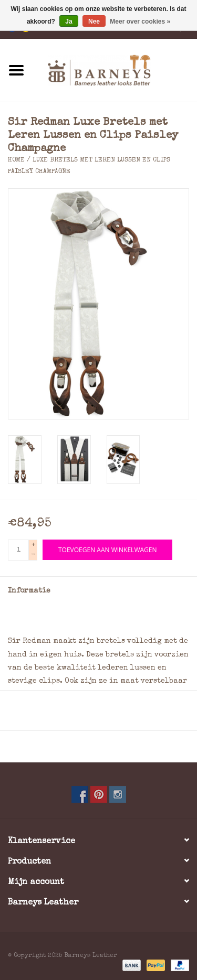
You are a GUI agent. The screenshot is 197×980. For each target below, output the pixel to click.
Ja (69, 21)
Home (16, 160)
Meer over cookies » (140, 21)
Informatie (29, 591)
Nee (94, 21)
